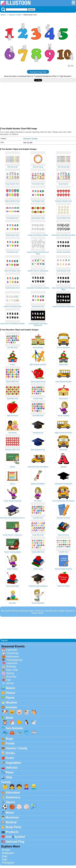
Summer (11, 677)
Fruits (10, 758)
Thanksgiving (14, 660)
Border (6, 850)
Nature (10, 688)
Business (12, 817)
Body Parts (14, 827)
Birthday (11, 667)
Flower (11, 693)
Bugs (9, 739)
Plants (10, 698)
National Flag (15, 842)
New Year (12, 670)
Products (12, 832)
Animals (11, 707)
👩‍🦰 (26, 787)
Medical (11, 822)
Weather (12, 702)
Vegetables (13, 763)
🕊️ (34, 722)
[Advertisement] (38, 106)
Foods (10, 743)
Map (5, 856)
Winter (10, 683)
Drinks (10, 753)
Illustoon (3, 15)
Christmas (12, 653)
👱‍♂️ (34, 787)
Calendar (12, 650)
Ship (9, 777)
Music (10, 813)
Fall (8, 680)
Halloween (12, 656)
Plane (10, 772)
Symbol (20, 837)
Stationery (13, 797)
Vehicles (12, 768)
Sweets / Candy (17, 748)
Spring (10, 673)
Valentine (12, 663)
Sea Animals (15, 728)
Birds (10, 718)
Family (6, 782)
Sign (5, 859)
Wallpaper (8, 853)
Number (19, 15)
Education (12, 15)
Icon (9, 837)
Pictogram (8, 863)
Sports (10, 802)
